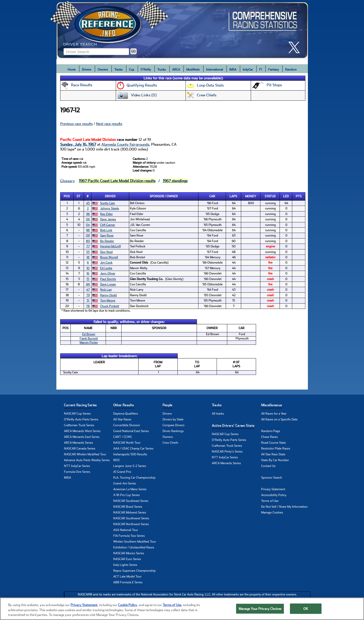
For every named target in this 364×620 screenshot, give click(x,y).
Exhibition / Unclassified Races (134, 547)
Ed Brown (89, 334)
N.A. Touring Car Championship (134, 478)
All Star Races (122, 419)
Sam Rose (107, 236)
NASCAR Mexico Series (129, 553)
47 (88, 290)
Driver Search (80, 44)
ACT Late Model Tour (127, 576)
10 (88, 268)
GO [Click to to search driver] (133, 51)
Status (270, 196)
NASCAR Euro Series (127, 559)
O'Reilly (146, 70)
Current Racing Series (80, 405)
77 (88, 246)
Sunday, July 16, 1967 (78, 144)
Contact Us (268, 466)
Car (212, 196)
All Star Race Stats (273, 454)
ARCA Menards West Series (82, 431)
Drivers (87, 70)
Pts (299, 196)
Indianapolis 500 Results (130, 454)
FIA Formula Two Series (129, 536)
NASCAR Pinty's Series (227, 452)
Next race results (109, 124)
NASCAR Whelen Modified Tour (85, 454)
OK (306, 608)
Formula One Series (77, 472)
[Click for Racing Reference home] (182, 30)
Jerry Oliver (108, 273)
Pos (67, 196)
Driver (110, 196)
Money (251, 196)
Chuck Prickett (110, 306)
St (78, 196)
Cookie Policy (128, 605)
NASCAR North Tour (127, 443)
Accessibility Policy (274, 495)
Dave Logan (108, 284)
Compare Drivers (174, 425)
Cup (132, 70)
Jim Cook (106, 263)
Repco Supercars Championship (134, 571)
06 (88, 219)
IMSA (233, 70)
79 (88, 295)
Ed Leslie (106, 268)
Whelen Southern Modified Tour (135, 542)
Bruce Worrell (109, 257)
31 (88, 301)
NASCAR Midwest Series (130, 512)
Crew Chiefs (170, 443)
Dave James (108, 219)
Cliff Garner (108, 225)
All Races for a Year (274, 414)
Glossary (67, 181)
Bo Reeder (107, 241)
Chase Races (269, 437)
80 (88, 241)
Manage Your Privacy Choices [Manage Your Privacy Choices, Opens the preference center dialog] (260, 608)
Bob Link (106, 230)
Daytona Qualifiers (126, 414)
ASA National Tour (126, 530)
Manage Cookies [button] (272, 512)
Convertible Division (127, 425)
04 (88, 225)
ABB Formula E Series (128, 582)
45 (88, 203)
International (214, 70)
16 (88, 273)
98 (88, 230)
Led (286, 196)
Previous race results (76, 124)
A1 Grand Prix (122, 472)
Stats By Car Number (275, 460)
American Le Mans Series (130, 489)
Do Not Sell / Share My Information (284, 507)
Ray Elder (106, 214)
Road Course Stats (274, 443)
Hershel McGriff (110, 246)
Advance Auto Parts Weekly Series (87, 460)
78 (88, 306)
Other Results (124, 405)
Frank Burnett (89, 338)
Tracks (118, 70)
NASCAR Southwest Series (131, 518)
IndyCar (248, 70)
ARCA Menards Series (78, 443)
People (167, 405)
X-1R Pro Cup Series (127, 495)
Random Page (271, 431)
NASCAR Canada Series (80, 448)
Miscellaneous (272, 405)
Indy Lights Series (125, 565)
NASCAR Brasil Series (128, 507)
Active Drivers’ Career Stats (233, 426)
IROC (117, 460)
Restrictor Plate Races (276, 448)
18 (88, 257)
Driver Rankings (173, 431)
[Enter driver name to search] (96, 52)
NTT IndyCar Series (77, 466)
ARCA (176, 70)
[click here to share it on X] (296, 47)
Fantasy (274, 70)
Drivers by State (173, 419)
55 (88, 252)
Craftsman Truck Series (79, 425)
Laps (233, 196)
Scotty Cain (108, 203)
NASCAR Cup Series (77, 414)
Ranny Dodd (108, 295)
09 (88, 236)
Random (291, 70)
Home (72, 70)
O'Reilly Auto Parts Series (81, 419)
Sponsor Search (272, 478)
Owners (103, 70)
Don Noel (106, 252)
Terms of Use (270, 501)
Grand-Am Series (125, 483)
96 (88, 214)
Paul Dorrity (108, 279)
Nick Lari (106, 290)
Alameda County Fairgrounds (125, 144)
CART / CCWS (122, 437)
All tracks (218, 414)
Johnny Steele (110, 208)
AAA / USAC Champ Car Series (133, 448)
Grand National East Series (131, 431)
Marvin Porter (89, 343)
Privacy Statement (273, 489)
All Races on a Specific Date (279, 419)
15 (88, 279)
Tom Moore (108, 301)
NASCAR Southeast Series (131, 501)
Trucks (162, 70)
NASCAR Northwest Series (131, 524)
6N (88, 284)
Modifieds (193, 70)
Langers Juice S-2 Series (130, 466)
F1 (260, 70)
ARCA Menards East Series (82, 437)
